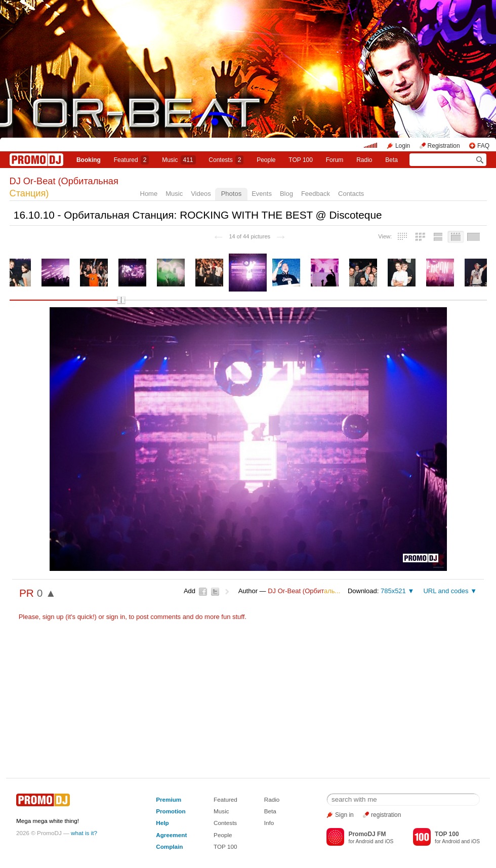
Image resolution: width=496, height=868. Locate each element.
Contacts (351, 194)
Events (262, 194)
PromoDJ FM (367, 834)
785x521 (393, 591)
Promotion (171, 811)
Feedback (316, 194)
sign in (116, 617)
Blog (286, 194)
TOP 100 (301, 160)
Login (403, 146)
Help (162, 823)
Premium (169, 799)
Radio (364, 160)
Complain (169, 846)
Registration (444, 146)
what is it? (84, 833)
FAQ (483, 146)
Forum (335, 160)
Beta (391, 160)
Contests (225, 823)
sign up (53, 617)
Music (179, 160)
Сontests (226, 160)
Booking (89, 160)
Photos (231, 194)
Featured (132, 160)
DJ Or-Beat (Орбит (304, 591)
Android (365, 841)
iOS (389, 841)
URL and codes (446, 591)
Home (149, 194)
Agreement (171, 835)
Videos (201, 194)
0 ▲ (47, 593)
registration (386, 815)
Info (269, 823)
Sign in (344, 815)
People (266, 160)
